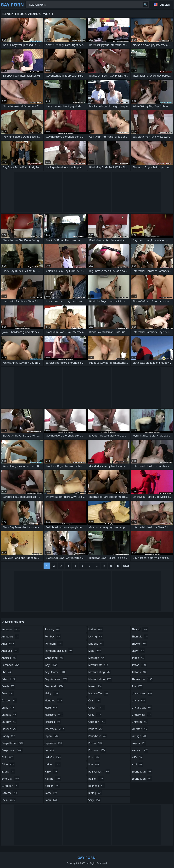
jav (50, 750)
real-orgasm (99, 772)
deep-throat (13, 743)
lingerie (96, 644)
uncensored (142, 693)
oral (95, 700)
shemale (140, 637)
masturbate (98, 665)
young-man (142, 772)
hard (51, 708)
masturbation (100, 679)
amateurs (10, 637)
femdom (54, 644)
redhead (97, 786)
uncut (139, 700)
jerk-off (53, 757)
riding (95, 793)
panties (96, 729)
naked (95, 686)
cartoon (9, 700)
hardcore (54, 715)
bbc (7, 672)
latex (51, 793)
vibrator (140, 729)
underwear (142, 715)
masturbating (100, 672)
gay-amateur (56, 679)
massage (97, 658)
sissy (138, 651)
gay (51, 665)
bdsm (9, 679)
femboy (53, 637)
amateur (11, 629)
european (10, 786)
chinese (9, 715)
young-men (142, 779)
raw (94, 764)
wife (138, 757)
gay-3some (55, 672)
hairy (52, 693)
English (165, 5)
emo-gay (11, 779)
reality (96, 779)
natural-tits (98, 693)
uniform (140, 722)
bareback (11, 665)
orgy (95, 715)
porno (96, 743)
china (8, 708)
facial (8, 800)
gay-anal (54, 686)
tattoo (139, 665)
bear (8, 693)
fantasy (53, 629)
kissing (53, 779)
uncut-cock (142, 708)
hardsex (53, 722)
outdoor (97, 722)
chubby (9, 722)
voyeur (139, 743)
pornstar (97, 750)
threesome (142, 679)
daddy (8, 736)
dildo (8, 764)
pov (94, 757)
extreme (10, 793)
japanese (54, 743)
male (95, 651)
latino (96, 629)
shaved (140, 629)
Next (126, 566)
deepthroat (12, 750)
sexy (95, 800)
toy (137, 686)
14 (104, 566)
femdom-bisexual (59, 651)
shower (139, 644)
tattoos (139, 672)
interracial (55, 729)
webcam (140, 750)
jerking (53, 764)
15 (111, 566)
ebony (8, 772)
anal (8, 644)
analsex (9, 658)
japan (52, 736)
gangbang (54, 658)
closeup (9, 729)
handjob (54, 700)
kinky (51, 772)
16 (118, 566)
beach (8, 686)
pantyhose (98, 736)
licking (96, 637)
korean (52, 786)
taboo (139, 658)
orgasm (97, 708)
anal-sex (10, 651)
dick (8, 757)
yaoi (137, 764)
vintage (139, 736)
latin (51, 800)
